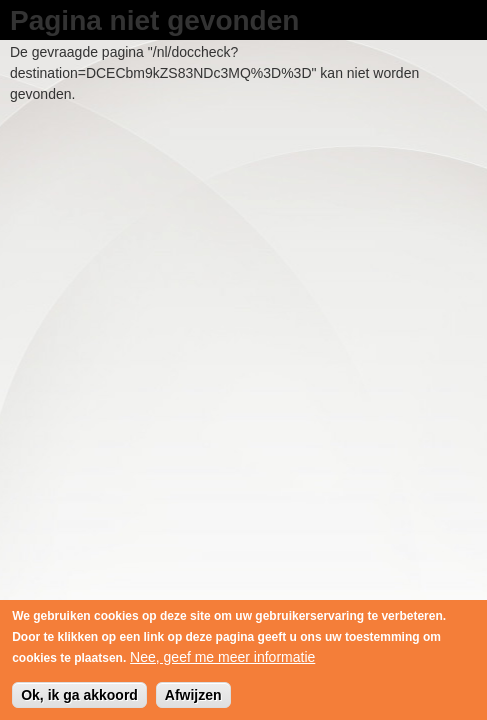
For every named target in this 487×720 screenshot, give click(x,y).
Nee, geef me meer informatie (222, 661)
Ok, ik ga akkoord (79, 699)
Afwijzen (193, 699)
